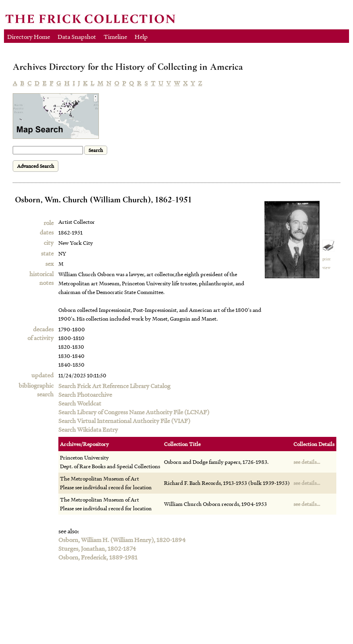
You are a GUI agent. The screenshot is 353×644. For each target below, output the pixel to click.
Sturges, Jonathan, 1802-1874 (97, 548)
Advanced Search (36, 166)
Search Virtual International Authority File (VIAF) (124, 421)
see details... (307, 462)
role (49, 223)
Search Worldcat (80, 403)
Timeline (115, 37)
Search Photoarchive (85, 394)
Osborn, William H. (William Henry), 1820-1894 (122, 540)
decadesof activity (41, 333)
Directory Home (29, 37)
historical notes (41, 278)
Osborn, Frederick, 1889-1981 (98, 557)
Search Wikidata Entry (88, 429)
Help (141, 37)
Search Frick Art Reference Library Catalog (114, 386)
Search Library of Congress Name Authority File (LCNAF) (134, 412)
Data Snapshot (77, 37)
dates (47, 232)
